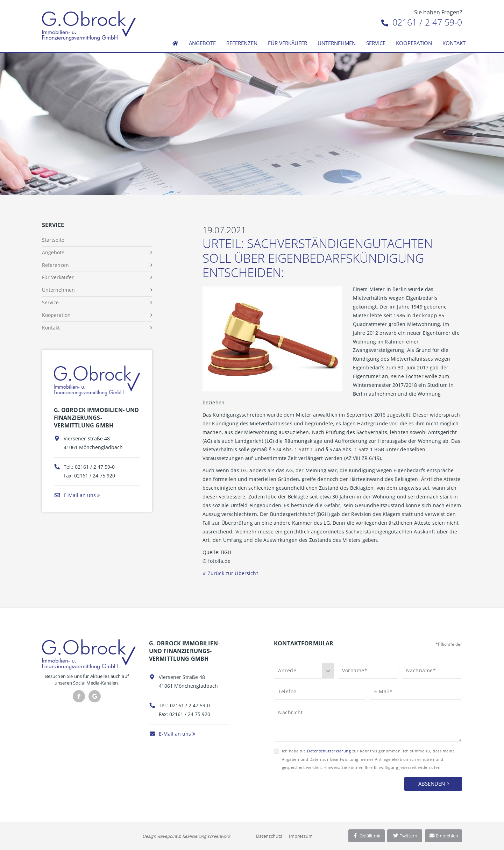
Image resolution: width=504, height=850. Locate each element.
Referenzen (242, 43)
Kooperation (414, 43)
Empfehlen (444, 836)
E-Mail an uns (75, 495)
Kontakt (454, 43)
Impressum (301, 836)
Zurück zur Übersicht (233, 573)
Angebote (202, 43)
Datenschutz (269, 836)
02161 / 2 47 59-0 (422, 22)
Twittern (405, 836)
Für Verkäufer (288, 43)
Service (376, 43)
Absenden (432, 784)
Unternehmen (337, 43)
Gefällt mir (367, 836)
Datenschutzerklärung (329, 751)
